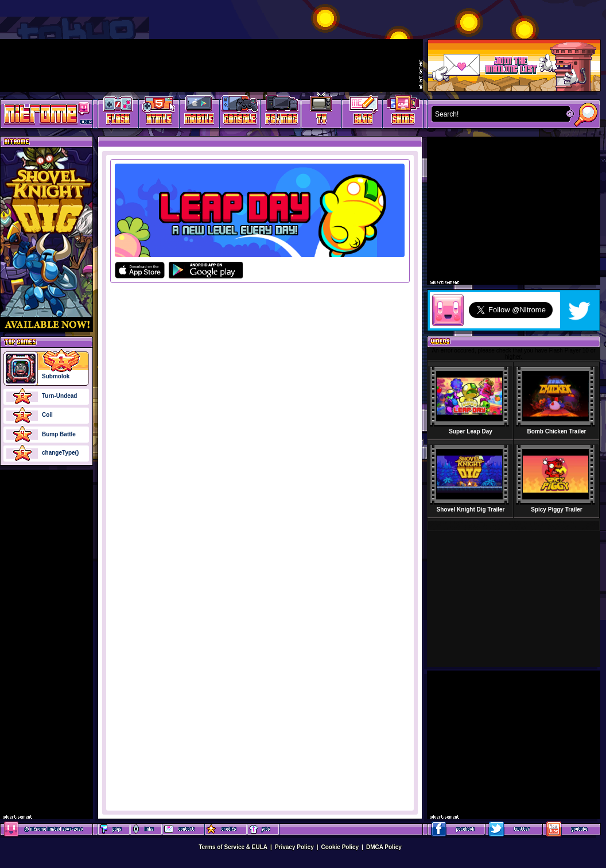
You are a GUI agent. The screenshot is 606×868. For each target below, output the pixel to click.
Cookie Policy (340, 847)
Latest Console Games (240, 112)
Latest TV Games (322, 112)
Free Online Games (118, 112)
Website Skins (403, 112)
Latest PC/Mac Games (281, 112)
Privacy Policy (294, 847)
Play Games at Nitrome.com (42, 113)
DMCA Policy (384, 847)
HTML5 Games (158, 112)
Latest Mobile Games (199, 112)
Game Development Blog (362, 112)
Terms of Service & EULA (233, 847)
